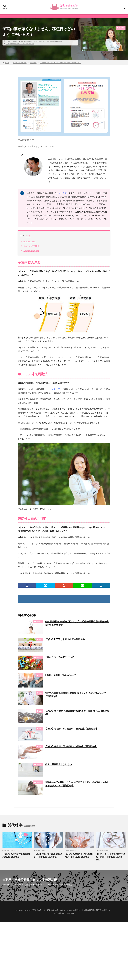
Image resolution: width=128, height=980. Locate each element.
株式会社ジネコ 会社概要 (64, 913)
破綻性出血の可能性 (30, 251)
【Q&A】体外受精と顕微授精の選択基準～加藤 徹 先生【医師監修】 (77, 712)
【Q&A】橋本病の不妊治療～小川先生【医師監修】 (71, 746)
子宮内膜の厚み (28, 241)
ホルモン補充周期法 (30, 246)
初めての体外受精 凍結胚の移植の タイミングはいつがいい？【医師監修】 (75, 695)
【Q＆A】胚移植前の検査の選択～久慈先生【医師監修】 (17, 855)
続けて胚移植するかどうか (58, 764)
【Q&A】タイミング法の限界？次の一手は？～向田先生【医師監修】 (110, 857)
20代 (40, 693)
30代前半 (39, 621)
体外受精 (30, 41)
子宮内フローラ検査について (59, 657)
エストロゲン (56, 389)
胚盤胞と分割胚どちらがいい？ (60, 675)
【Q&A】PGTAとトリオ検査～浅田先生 (65, 639)
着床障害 (50, 41)
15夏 (7, 44)
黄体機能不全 (58, 41)
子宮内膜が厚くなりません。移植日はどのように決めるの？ (60, 63)
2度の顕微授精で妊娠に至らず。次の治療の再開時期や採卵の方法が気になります (77, 623)
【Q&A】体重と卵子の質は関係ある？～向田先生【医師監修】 (48, 855)
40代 (40, 639)
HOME (7, 63)
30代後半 (24, 41)
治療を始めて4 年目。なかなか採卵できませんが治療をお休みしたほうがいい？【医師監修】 (77, 784)
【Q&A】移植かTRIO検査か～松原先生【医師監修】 (71, 729)
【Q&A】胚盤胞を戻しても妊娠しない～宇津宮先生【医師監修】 (79, 855)
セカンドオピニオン (20, 63)
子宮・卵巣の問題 (40, 41)
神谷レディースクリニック (25, 44)
